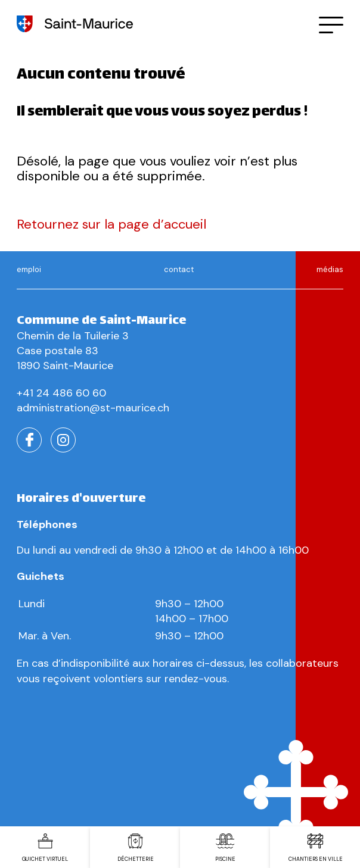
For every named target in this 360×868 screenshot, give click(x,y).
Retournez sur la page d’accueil (111, 224)
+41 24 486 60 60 (61, 393)
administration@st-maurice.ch (93, 408)
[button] (331, 24)
